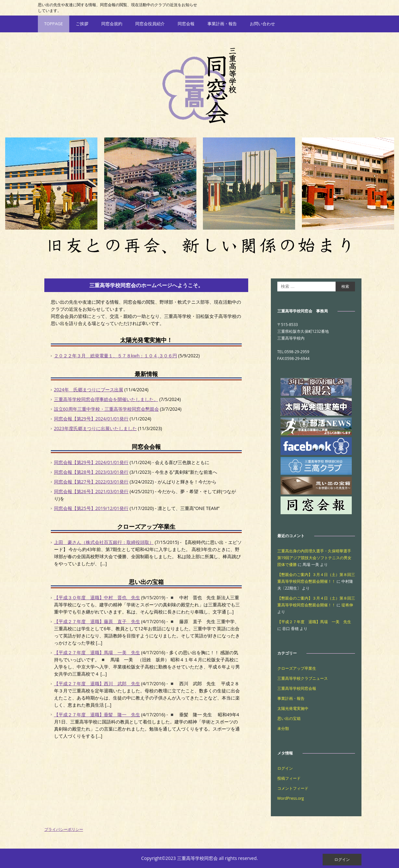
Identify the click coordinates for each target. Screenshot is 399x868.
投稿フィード (289, 778)
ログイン (285, 768)
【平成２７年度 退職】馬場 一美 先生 (97, 652)
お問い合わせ (262, 24)
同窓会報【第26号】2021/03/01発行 (91, 491)
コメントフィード (293, 788)
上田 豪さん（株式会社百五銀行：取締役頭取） (104, 542)
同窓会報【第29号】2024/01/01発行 (91, 419)
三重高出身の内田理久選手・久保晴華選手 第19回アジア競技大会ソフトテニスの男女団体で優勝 (316, 558)
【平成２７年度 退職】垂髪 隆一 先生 (97, 715)
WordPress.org (291, 798)
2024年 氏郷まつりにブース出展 (89, 390)
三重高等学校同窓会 (199, 85)
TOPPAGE (54, 24)
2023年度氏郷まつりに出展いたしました (95, 428)
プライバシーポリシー (64, 829)
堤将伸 (347, 605)
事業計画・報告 (222, 24)
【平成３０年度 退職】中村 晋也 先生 (97, 597)
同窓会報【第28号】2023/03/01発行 (91, 472)
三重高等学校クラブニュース (303, 678)
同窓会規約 (112, 24)
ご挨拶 (82, 24)
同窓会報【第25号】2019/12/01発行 (91, 508)
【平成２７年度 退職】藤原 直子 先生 (97, 621)
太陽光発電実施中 (293, 708)
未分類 (283, 728)
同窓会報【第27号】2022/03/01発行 (91, 482)
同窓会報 (186, 24)
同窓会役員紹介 (150, 24)
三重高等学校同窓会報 (297, 688)
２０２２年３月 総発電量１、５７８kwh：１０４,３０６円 (116, 356)
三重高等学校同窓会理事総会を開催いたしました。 (106, 399)
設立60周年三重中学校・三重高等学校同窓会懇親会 (106, 409)
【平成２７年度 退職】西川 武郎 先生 (97, 684)
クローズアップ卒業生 (297, 668)
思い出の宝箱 (289, 718)
